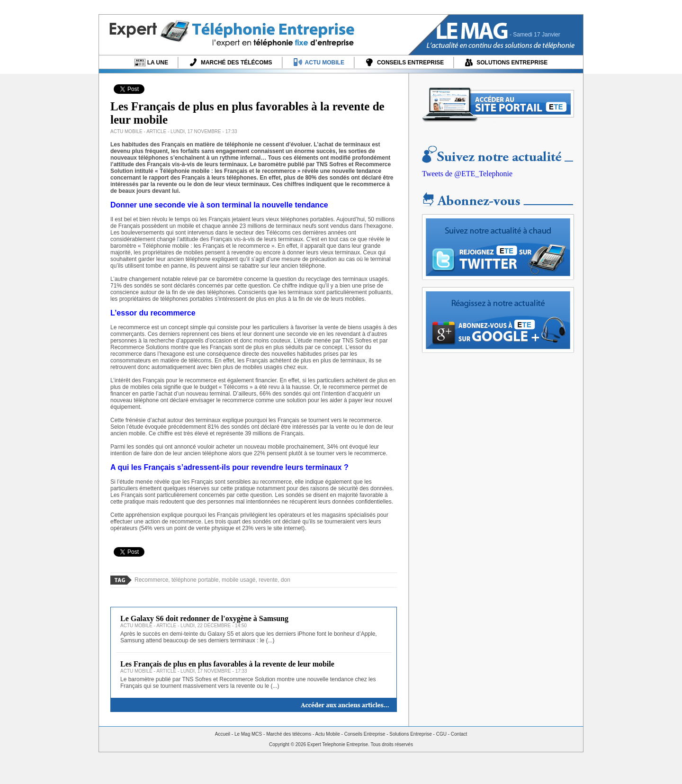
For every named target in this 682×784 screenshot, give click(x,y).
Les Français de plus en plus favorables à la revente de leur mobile (227, 664)
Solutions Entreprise (411, 734)
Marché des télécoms (289, 734)
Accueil (223, 734)
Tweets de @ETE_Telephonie (467, 174)
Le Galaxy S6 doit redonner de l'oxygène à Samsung (204, 618)
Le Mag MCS (248, 734)
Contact (459, 734)
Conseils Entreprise (365, 734)
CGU (441, 734)
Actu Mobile (328, 734)
